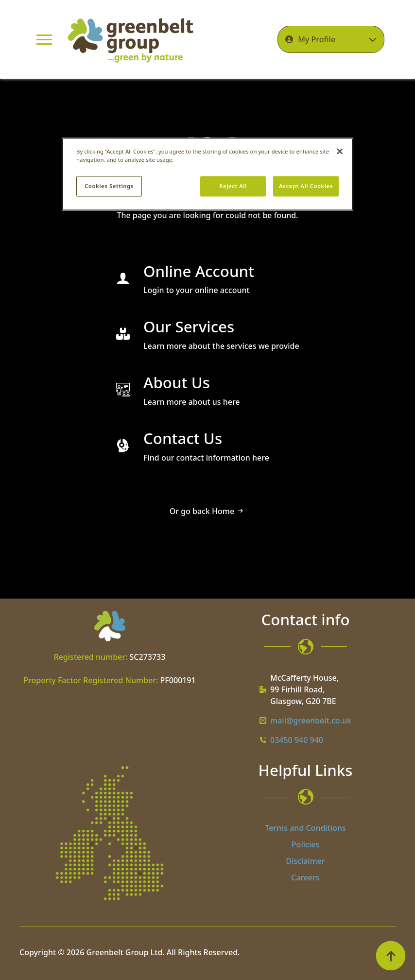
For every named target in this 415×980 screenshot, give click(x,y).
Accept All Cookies (306, 186)
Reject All (233, 186)
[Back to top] (391, 956)
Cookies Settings (109, 186)
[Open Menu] (44, 40)
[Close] (340, 151)
